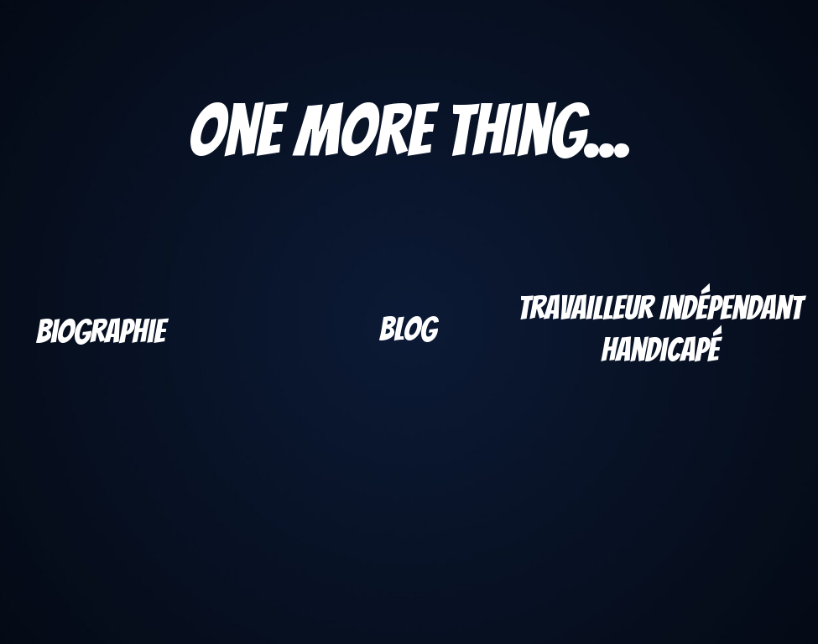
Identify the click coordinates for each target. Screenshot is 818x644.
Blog (408, 329)
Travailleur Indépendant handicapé (660, 329)
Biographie (101, 331)
